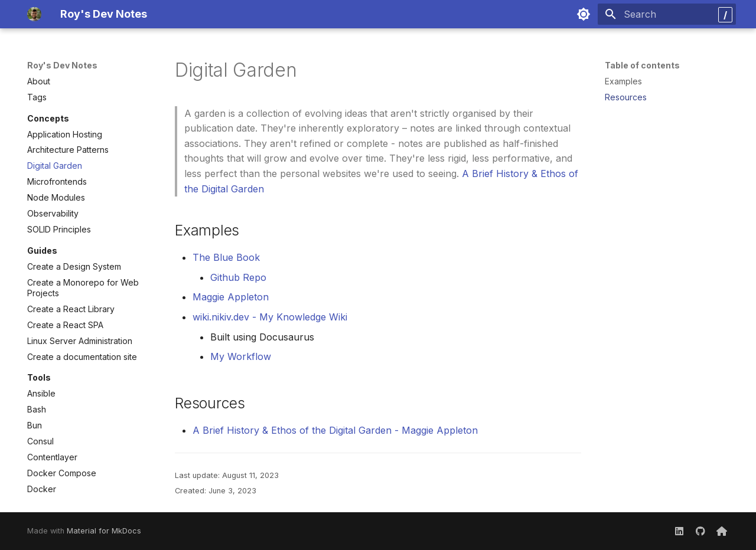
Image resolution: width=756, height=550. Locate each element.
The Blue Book (226, 257)
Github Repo (238, 277)
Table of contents (642, 65)
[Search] (667, 14)
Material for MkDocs (104, 531)
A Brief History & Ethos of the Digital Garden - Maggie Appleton (335, 430)
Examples (623, 81)
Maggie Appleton (231, 297)
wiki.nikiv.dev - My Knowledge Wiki (270, 317)
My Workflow (241, 356)
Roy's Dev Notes (62, 65)
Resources (626, 97)
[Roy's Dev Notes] (34, 14)
